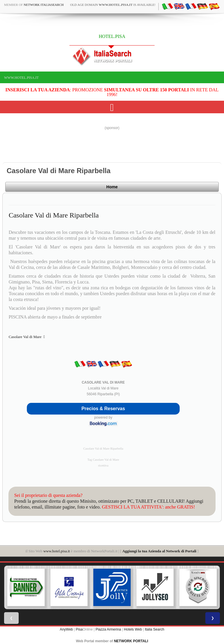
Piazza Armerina (108, 629)
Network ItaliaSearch (44, 5)
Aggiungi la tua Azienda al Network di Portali (159, 551)
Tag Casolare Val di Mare (103, 460)
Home (112, 187)
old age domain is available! (113, 5)
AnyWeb (66, 629)
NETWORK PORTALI (131, 641)
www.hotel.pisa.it (21, 78)
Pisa (79, 629)
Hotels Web (133, 629)
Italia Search (154, 629)
